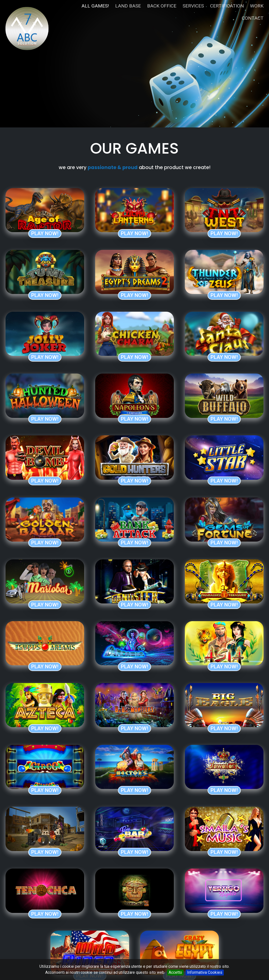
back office (162, 6)
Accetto (175, 972)
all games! (95, 6)
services (193, 6)
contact (253, 18)
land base (128, 6)
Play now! (45, 233)
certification (227, 6)
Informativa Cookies (205, 972)
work (257, 6)
